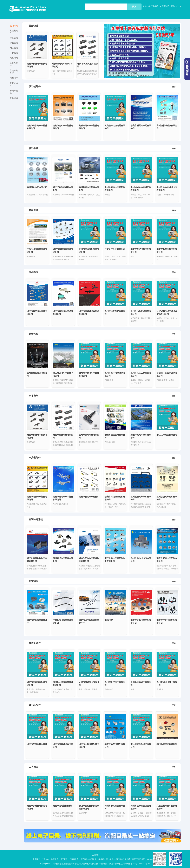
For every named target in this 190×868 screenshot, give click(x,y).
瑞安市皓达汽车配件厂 (89, 497)
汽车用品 (14, 78)
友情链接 (36, 859)
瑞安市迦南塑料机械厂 (63, 806)
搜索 (134, 6)
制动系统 (14, 48)
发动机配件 (14, 32)
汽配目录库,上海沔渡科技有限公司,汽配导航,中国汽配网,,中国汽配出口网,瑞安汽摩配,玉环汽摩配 (107, 859)
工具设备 (14, 98)
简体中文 (175, 6)
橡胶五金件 (14, 84)
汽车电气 (14, 58)
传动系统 (14, 38)
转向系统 (14, 43)
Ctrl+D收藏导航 (150, 6)
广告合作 (45, 859)
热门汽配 (14, 26)
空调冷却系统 (14, 72)
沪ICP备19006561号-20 (141, 863)
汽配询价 (165, 6)
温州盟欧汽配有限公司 (37, 187)
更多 (174, 87)
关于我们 (64, 859)
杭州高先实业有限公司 (167, 744)
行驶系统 (14, 53)
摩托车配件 (14, 92)
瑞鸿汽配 (109, 620)
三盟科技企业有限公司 (115, 249)
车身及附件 (14, 64)
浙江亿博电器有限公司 (167, 435)
